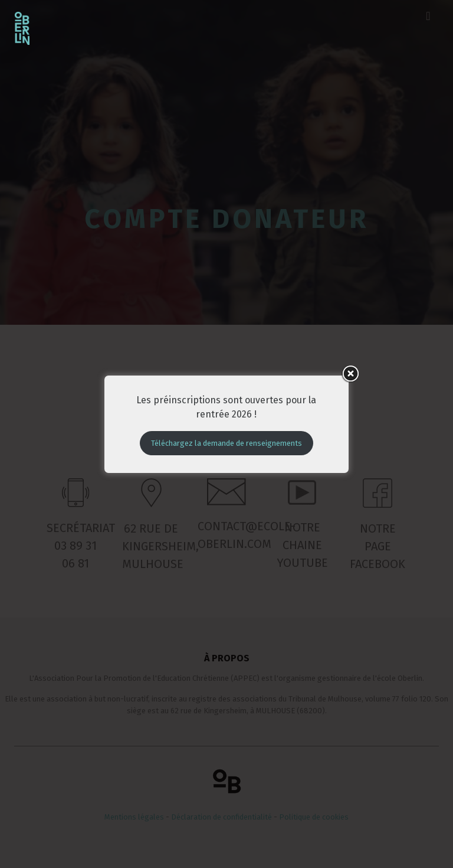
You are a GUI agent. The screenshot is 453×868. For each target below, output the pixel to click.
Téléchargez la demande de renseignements (226, 433)
